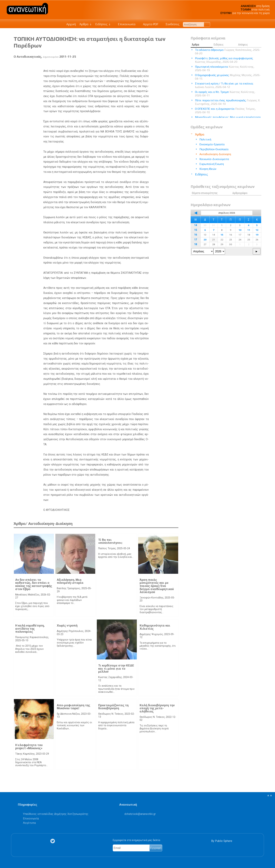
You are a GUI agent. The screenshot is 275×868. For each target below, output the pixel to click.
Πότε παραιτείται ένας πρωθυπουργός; (228, 102)
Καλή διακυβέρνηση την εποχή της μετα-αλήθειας (157, 708)
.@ (140, 814)
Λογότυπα (29, 823)
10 (240, 230)
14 (196, 225)
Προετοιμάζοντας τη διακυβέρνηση (113, 707)
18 (196, 244)
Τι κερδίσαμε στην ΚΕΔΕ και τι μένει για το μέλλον (116, 668)
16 (196, 235)
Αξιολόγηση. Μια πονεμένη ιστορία (70, 581)
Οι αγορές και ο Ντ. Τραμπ (225, 94)
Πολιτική (205, 139)
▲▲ (270, 795)
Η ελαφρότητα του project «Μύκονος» (29, 747)
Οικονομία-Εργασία (212, 144)
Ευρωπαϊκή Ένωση (212, 164)
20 (205, 240)
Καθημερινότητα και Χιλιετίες (155, 627)
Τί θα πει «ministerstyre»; (110, 541)
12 (257, 230)
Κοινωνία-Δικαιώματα (214, 159)
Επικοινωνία (125, 24)
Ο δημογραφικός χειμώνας (228, 77)
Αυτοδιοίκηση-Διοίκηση (215, 154)
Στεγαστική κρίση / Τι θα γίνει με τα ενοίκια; (224, 85)
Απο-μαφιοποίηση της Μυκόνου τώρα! (73, 707)
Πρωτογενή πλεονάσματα (225, 68)
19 (257, 235)
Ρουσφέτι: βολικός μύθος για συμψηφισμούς (224, 60)
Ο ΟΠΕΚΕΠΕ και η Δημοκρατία (225, 110)
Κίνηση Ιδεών (208, 169)
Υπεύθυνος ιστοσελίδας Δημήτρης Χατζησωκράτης (56, 814)
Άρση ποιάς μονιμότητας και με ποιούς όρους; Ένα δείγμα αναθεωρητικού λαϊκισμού (157, 586)
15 (196, 230)
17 (196, 240)
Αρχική (71, 24)
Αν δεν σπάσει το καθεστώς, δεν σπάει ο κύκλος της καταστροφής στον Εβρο (34, 584)
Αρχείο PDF (149, 24)
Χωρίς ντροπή (67, 625)
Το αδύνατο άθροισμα (228, 52)
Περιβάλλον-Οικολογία (214, 149)
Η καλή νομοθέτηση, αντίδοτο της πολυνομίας (30, 629)
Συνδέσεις (171, 24)
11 (249, 230)
